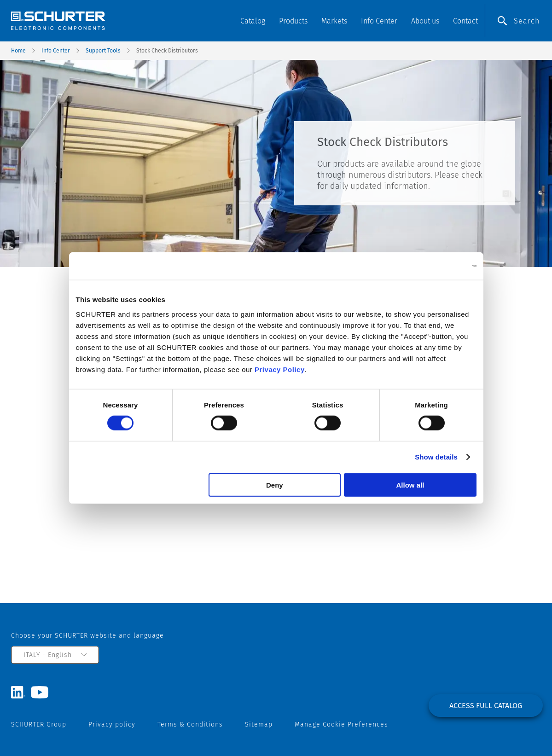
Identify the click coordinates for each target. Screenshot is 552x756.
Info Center (56, 51)
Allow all (410, 485)
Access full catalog (486, 706)
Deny (275, 485)
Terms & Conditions (190, 724)
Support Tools (103, 51)
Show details (436, 457)
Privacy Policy (280, 369)
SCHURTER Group (39, 724)
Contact (465, 21)
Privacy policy (112, 724)
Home (18, 51)
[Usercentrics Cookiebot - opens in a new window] (436, 266)
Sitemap (259, 724)
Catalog (253, 21)
